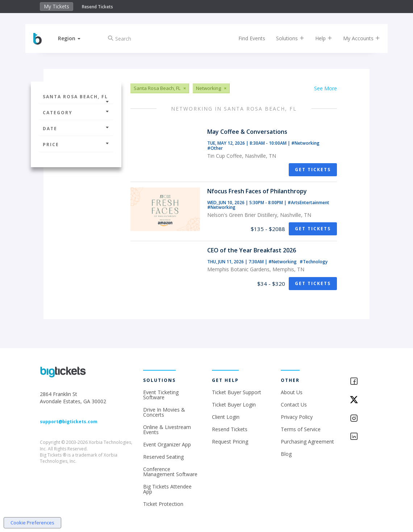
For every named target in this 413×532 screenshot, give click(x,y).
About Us (292, 392)
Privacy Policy (297, 417)
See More (326, 88)
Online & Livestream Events (167, 430)
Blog (286, 454)
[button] (76, 38)
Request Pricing (230, 442)
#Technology (314, 262)
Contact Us (294, 405)
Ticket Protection (163, 504)
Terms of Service (301, 429)
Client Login (226, 417)
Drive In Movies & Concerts (164, 412)
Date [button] (76, 129)
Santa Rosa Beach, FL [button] (76, 98)
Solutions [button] (284, 38)
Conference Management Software (170, 472)
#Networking (305, 143)
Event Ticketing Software (161, 395)
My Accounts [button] (355, 38)
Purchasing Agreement (307, 442)
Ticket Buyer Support (237, 392)
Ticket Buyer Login (234, 405)
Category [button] (76, 113)
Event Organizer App (167, 444)
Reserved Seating (163, 457)
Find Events (245, 38)
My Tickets (57, 6)
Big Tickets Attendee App (167, 489)
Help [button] (317, 38)
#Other (215, 148)
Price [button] (76, 145)
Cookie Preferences (32, 523)
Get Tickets (313, 170)
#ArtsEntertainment (308, 203)
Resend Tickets (97, 7)
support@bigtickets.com (69, 422)
